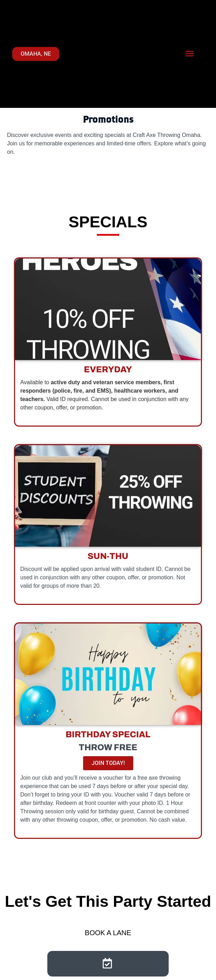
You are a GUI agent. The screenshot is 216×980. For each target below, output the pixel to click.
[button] (190, 54)
